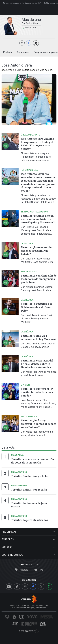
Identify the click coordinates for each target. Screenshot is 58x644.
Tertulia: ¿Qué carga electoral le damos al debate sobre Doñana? (38, 424)
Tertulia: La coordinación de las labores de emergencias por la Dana (39, 279)
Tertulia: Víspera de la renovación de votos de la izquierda (33, 461)
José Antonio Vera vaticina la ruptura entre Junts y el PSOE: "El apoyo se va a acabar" (38, 144)
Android (22, 570)
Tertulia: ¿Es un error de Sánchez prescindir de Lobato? (36, 251)
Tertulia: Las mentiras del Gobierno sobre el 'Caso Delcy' (37, 307)
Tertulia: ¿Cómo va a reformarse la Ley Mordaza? (39, 337)
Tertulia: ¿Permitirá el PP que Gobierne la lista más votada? (37, 392)
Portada (8, 52)
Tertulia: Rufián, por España (29, 490)
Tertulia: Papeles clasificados (30, 520)
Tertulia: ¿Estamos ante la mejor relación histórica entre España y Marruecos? (38, 219)
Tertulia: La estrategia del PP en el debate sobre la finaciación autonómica (37, 364)
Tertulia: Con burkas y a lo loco (31, 476)
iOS (39, 570)
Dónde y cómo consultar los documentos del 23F (22, 3)
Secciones (23, 52)
